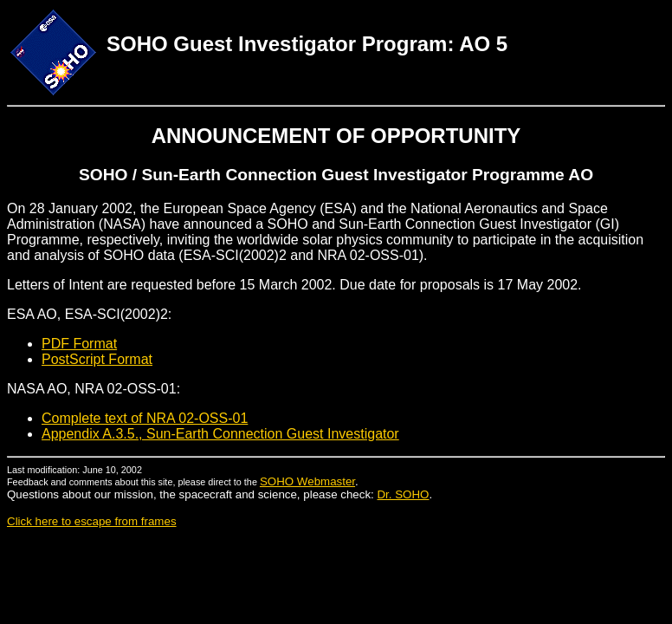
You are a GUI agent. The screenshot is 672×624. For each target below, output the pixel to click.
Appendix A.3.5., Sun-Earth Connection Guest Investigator (220, 434)
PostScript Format (97, 359)
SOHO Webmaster (307, 481)
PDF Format (79, 344)
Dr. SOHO (403, 494)
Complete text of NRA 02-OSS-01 (145, 418)
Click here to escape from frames (92, 521)
